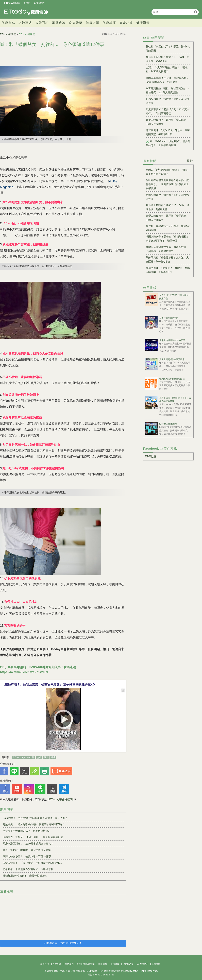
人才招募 (57, 964)
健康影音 (143, 23)
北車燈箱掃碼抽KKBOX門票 (172, 340)
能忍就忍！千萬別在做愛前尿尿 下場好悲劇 (28, 869)
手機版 (27, 3)
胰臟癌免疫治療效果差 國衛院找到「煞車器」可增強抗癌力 (166, 249)
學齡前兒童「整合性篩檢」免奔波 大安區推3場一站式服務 (167, 260)
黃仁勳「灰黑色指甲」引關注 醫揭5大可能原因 (168, 49)
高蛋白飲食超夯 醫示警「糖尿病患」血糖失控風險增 (167, 122)
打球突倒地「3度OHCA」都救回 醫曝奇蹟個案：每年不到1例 (168, 132)
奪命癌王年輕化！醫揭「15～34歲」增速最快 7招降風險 (167, 59)
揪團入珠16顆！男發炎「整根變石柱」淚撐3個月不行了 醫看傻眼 (167, 80)
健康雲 (26, 12)
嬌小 (53, 757)
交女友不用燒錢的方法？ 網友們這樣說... (27, 831)
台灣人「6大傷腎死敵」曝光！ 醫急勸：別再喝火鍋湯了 (167, 69)
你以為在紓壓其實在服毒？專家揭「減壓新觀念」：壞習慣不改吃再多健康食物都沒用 (167, 184)
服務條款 (115, 964)
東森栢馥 (126, 23)
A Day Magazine (21, 757)
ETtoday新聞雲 (12, 3)
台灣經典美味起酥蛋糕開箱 (172, 379)
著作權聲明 (143, 964)
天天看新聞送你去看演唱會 (172, 359)
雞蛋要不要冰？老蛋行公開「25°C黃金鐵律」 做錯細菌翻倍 (168, 111)
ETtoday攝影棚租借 (168, 424)
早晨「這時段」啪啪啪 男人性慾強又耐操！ (28, 850)
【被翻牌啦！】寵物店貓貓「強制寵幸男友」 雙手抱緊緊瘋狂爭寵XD (48, 684)
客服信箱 (103, 964)
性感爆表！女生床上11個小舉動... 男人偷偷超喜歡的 (33, 837)
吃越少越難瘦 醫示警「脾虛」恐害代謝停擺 (167, 101)
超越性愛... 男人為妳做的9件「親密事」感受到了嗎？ (33, 824)
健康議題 (93, 23)
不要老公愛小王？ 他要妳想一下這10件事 (27, 856)
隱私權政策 (128, 964)
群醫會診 (59, 23)
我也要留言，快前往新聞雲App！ (63, 943)
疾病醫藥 (76, 23)
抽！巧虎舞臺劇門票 (169, 318)
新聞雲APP (40, 3)
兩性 (46, 757)
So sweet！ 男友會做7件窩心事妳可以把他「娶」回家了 (35, 818)
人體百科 (42, 23)
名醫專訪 (25, 23)
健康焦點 (8, 23)
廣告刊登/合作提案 (86, 964)
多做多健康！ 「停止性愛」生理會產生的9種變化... (32, 863)
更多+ (190, 161)
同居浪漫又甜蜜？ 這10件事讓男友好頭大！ (28, 844)
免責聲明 (156, 964)
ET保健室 (151, 456)
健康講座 (109, 23)
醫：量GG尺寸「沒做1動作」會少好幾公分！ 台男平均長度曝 (168, 143)
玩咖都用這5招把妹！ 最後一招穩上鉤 (25, 876)
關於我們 (69, 964)
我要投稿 (45, 964)
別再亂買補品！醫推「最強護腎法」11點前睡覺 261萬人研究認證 (167, 90)
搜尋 (196, 12)
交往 (39, 757)
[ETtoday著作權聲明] (61, 799)
